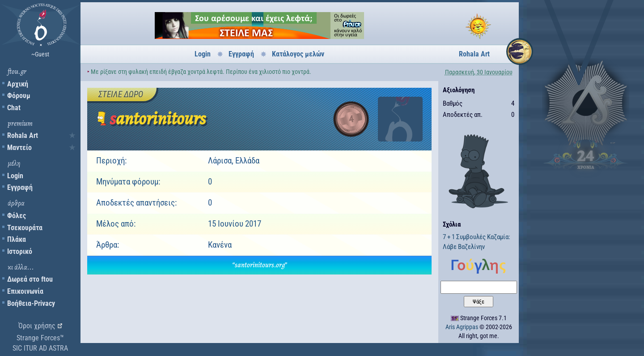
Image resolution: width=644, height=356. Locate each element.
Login (15, 176)
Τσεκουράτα (25, 228)
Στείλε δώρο (121, 94)
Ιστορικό (20, 251)
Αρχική (18, 84)
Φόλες (17, 216)
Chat (14, 108)
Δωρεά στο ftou (30, 279)
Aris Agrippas (462, 327)
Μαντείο (19, 148)
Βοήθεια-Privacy (31, 303)
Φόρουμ (19, 96)
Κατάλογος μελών (298, 54)
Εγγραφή (20, 187)
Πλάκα (17, 239)
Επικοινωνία (25, 291)
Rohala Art (23, 135)
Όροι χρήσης (37, 326)
